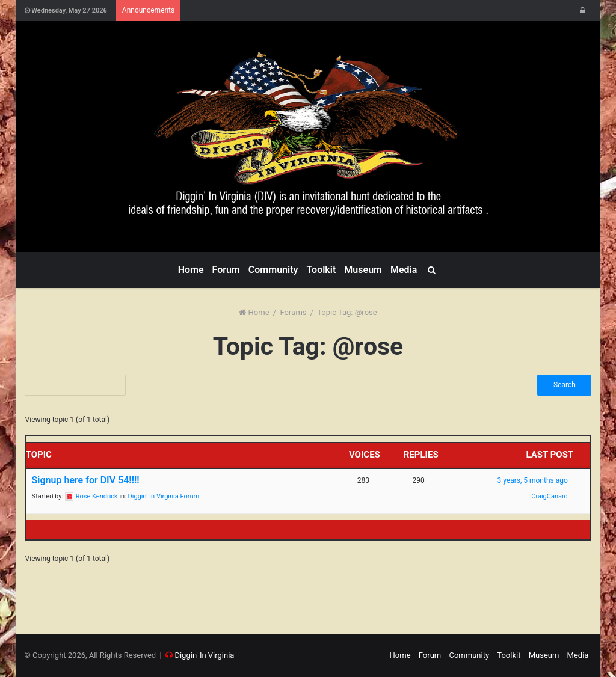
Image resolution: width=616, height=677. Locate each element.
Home (191, 270)
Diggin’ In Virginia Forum (164, 496)
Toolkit (321, 270)
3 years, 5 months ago (532, 480)
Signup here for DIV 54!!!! (86, 480)
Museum (363, 270)
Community (273, 270)
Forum (226, 270)
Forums (293, 312)
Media (404, 270)
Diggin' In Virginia (204, 655)
